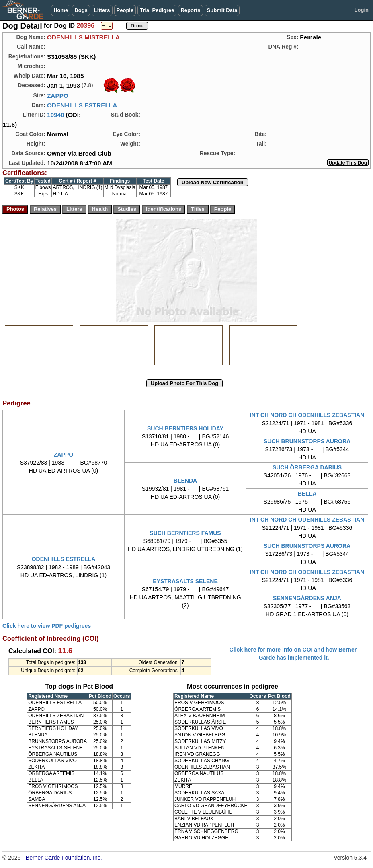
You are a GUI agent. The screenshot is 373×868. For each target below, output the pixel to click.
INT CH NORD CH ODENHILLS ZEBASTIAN (307, 415)
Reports (190, 10)
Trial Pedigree (157, 10)
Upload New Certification (213, 182)
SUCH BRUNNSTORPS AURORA (307, 441)
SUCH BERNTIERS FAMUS (185, 533)
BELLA (307, 494)
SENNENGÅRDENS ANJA (307, 598)
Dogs (81, 10)
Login (362, 10)
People (125, 10)
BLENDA (185, 481)
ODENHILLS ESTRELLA (82, 105)
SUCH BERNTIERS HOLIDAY (185, 428)
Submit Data (222, 10)
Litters (102, 10)
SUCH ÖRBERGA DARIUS (307, 467)
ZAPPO (58, 96)
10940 (56, 115)
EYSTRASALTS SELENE (185, 581)
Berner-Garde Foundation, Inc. (64, 858)
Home (61, 10)
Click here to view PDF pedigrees (47, 626)
